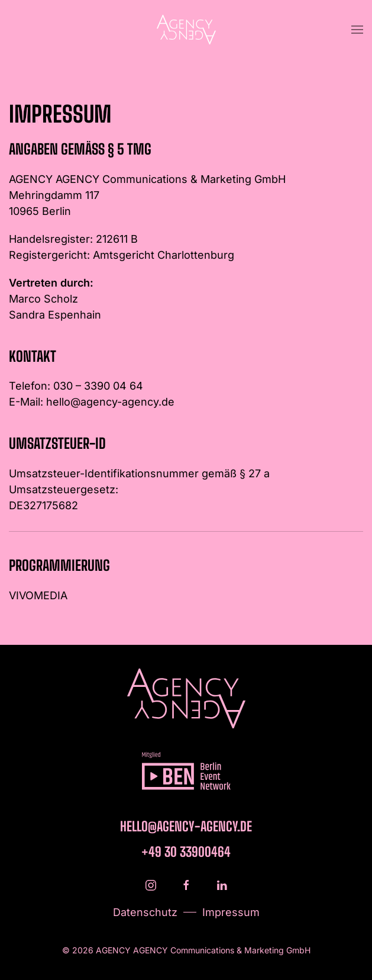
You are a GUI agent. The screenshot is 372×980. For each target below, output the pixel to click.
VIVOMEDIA (38, 595)
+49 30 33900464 (186, 852)
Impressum (231, 912)
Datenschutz (145, 912)
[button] (357, 30)
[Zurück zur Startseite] (186, 30)
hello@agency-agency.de (110, 402)
